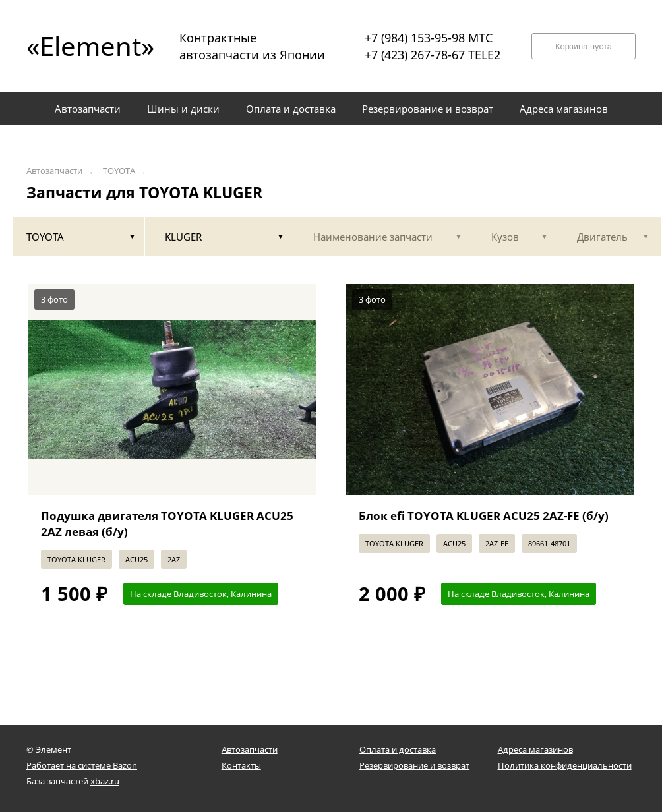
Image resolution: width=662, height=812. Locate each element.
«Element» (86, 46)
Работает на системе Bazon (82, 765)
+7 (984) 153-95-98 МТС (429, 38)
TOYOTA (119, 171)
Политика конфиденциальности (565, 765)
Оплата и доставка (398, 749)
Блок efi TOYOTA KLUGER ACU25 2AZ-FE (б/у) (484, 516)
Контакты (241, 765)
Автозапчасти (54, 171)
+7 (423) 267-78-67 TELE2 (433, 55)
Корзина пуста (584, 46)
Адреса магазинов (535, 749)
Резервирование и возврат (414, 765)
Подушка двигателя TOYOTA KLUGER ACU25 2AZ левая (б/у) (167, 524)
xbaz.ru (105, 781)
